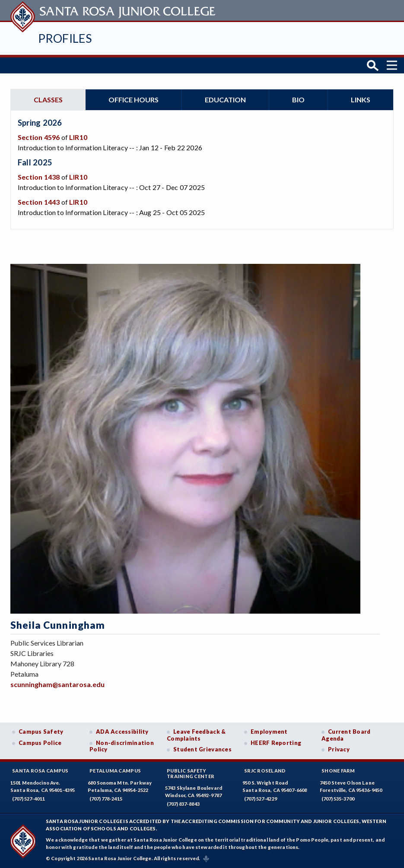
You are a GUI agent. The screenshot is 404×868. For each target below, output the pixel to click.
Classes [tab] (48, 99)
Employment (269, 731)
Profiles (65, 38)
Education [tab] (225, 99)
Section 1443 (39, 201)
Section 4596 (39, 137)
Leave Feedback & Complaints (196, 735)
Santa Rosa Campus (40, 770)
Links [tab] (361, 99)
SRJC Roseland (265, 770)
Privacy (339, 749)
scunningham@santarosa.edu (57, 684)
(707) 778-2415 (106, 798)
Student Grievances (202, 749)
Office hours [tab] (134, 99)
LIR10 (78, 137)
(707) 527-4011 (29, 798)
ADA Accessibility (122, 731)
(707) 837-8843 (183, 804)
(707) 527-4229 (261, 798)
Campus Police (40, 742)
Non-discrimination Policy (122, 746)
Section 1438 (39, 176)
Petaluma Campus (115, 770)
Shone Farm (338, 770)
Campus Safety (41, 731)
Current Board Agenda (346, 735)
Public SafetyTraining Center (191, 773)
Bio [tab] (298, 99)
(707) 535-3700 (338, 798)
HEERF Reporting (276, 742)
